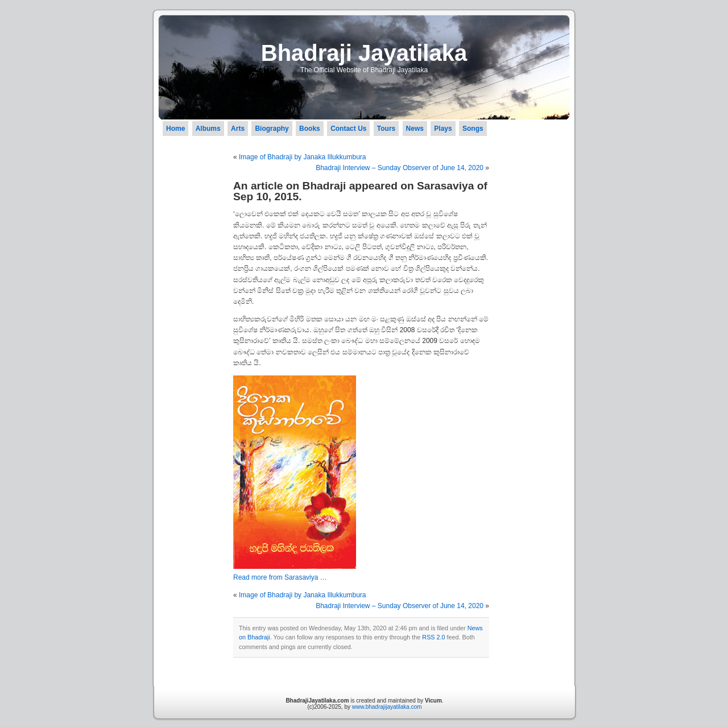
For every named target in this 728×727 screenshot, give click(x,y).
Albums (208, 129)
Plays (443, 129)
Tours (386, 129)
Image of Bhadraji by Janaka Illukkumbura (302, 157)
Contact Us (348, 129)
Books (310, 129)
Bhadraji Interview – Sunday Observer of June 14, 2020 (400, 168)
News (415, 129)
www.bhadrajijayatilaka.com (387, 707)
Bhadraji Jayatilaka (364, 53)
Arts (238, 129)
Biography (272, 129)
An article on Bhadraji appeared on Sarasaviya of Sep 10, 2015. (360, 191)
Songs (473, 129)
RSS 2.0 (433, 637)
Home (175, 129)
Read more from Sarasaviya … (280, 577)
